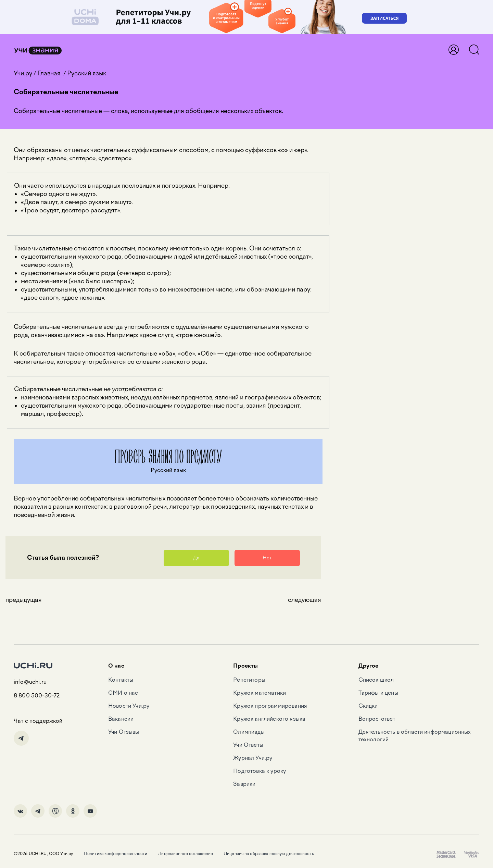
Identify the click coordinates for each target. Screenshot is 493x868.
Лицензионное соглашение (186, 854)
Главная (49, 73)
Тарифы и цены (378, 693)
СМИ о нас (123, 693)
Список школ (376, 680)
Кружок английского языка (269, 719)
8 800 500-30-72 (37, 696)
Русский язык (87, 73)
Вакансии (121, 719)
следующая (305, 600)
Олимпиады (249, 732)
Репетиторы (249, 680)
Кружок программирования (270, 706)
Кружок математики (260, 693)
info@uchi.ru (30, 682)
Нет (267, 558)
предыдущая (24, 600)
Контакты (121, 680)
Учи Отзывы (124, 732)
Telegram (21, 738)
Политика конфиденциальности (116, 854)
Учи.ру (23, 73)
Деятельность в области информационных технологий (415, 736)
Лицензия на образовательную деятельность (269, 854)
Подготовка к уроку (260, 771)
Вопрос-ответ (377, 719)
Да (196, 558)
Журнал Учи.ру (253, 758)
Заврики (244, 784)
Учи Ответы (248, 745)
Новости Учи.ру (129, 706)
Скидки (368, 706)
